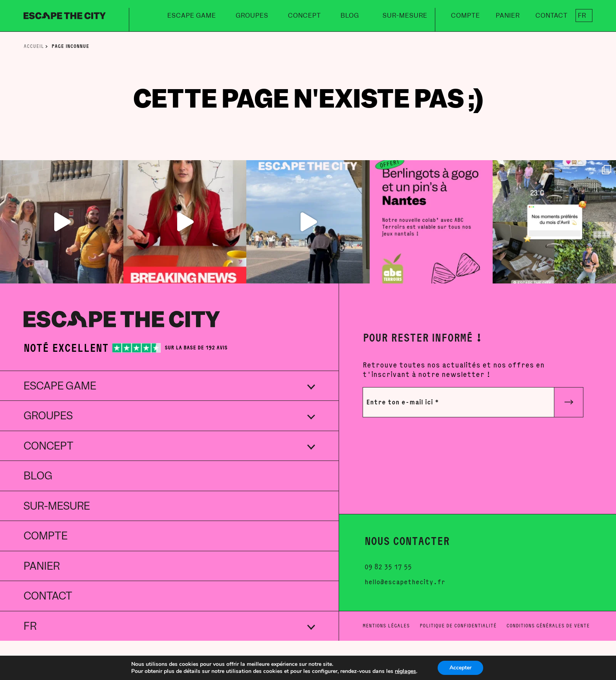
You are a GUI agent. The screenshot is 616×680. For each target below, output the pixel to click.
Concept (304, 16)
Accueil (35, 46)
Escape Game (192, 16)
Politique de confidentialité (458, 626)
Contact (552, 16)
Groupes (252, 16)
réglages (405, 671)
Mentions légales (386, 626)
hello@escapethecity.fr (405, 582)
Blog (350, 16)
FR (582, 16)
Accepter (460, 668)
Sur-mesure (405, 16)
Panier (508, 16)
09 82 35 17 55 (388, 567)
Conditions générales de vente (548, 626)
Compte (466, 16)
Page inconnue (70, 46)
